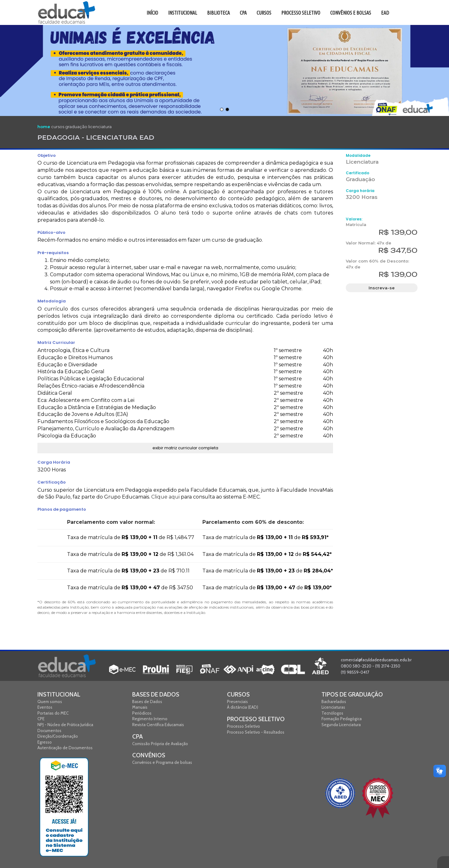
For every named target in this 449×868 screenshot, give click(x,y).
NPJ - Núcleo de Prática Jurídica (65, 725)
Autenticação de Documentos (65, 748)
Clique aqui (165, 497)
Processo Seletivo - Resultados (256, 732)
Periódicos (142, 713)
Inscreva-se (382, 288)
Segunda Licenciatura (341, 725)
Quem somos (50, 702)
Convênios (149, 755)
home (44, 127)
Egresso (45, 742)
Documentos (49, 731)
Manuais (140, 707)
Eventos (45, 707)
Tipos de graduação (352, 694)
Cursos (238, 694)
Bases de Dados (156, 694)
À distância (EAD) (243, 707)
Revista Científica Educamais (158, 725)
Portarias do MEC (53, 713)
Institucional (59, 694)
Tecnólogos (332, 713)
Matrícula (356, 224)
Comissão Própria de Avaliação (160, 744)
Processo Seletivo (256, 719)
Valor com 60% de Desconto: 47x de (377, 264)
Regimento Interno (150, 719)
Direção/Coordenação (58, 736)
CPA (138, 737)
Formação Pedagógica (342, 719)
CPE (41, 719)
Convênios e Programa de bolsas (162, 762)
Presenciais (237, 702)
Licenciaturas (333, 707)
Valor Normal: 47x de (369, 243)
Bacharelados (334, 702)
